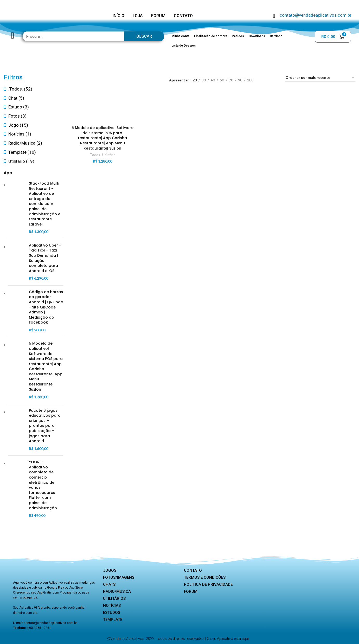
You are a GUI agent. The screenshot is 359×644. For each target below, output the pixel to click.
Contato (193, 570)
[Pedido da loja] (320, 78)
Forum (191, 591)
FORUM (158, 16)
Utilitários (114, 598)
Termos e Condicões (205, 577)
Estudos (112, 613)
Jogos (110, 570)
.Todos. (95, 155)
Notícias (112, 606)
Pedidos (238, 36)
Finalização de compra (211, 36)
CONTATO (183, 16)
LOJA (138, 16)
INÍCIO (118, 16)
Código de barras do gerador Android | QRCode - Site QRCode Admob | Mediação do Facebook (46, 307)
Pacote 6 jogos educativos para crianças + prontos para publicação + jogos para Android (45, 426)
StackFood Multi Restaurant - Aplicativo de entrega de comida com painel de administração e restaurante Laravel (45, 204)
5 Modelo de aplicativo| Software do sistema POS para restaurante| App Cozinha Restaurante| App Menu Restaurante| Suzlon (46, 366)
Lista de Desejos (184, 46)
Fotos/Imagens (119, 577)
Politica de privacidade (208, 584)
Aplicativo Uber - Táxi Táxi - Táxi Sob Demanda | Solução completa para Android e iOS (45, 258)
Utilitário (109, 155)
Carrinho (276, 36)
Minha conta (180, 36)
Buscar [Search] (144, 36)
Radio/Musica (117, 591)
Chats (109, 584)
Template (113, 620)
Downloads (257, 36)
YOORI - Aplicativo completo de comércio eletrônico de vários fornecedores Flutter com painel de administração (43, 485)
